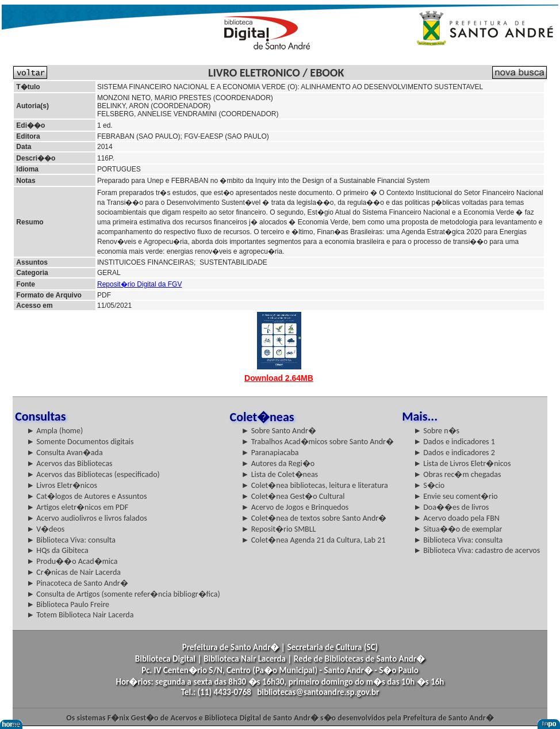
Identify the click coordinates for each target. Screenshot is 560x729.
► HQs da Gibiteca (57, 550)
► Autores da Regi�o (278, 463)
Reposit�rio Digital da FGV (139, 284)
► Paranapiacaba (270, 453)
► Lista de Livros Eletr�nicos (462, 463)
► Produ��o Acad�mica (72, 561)
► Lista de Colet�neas (280, 474)
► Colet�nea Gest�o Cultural (293, 496)
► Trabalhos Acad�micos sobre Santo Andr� (318, 442)
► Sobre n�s (436, 431)
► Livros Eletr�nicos (62, 485)
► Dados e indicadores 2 (454, 453)
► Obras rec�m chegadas (457, 474)
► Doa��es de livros (451, 507)
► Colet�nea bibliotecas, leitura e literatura (315, 485)
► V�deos (45, 529)
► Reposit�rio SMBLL (279, 529)
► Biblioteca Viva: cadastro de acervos (477, 550)
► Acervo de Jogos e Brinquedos (295, 507)
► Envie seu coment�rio (455, 496)
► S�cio (429, 485)
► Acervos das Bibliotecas (69, 463)
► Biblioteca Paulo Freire (68, 604)
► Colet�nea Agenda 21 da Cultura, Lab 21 (314, 540)
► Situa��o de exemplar (458, 529)
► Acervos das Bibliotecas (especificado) (93, 474)
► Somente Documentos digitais (80, 442)
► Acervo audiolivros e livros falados (87, 518)
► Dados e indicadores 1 (454, 442)
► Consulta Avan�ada (64, 453)
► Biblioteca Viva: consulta (71, 540)
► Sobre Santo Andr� (279, 431)
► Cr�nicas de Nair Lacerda (74, 572)
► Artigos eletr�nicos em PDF (77, 507)
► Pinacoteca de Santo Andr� (77, 583)
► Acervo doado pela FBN (457, 518)
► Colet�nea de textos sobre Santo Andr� (314, 518)
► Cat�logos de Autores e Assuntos (87, 496)
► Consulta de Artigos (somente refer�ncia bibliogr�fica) (123, 594)
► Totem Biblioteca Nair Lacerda (80, 615)
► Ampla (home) (55, 431)
